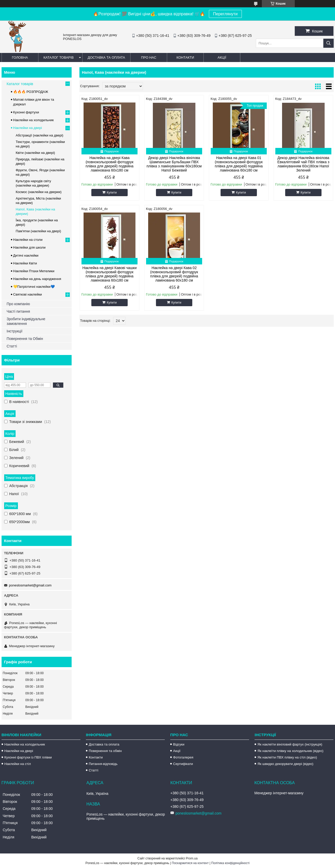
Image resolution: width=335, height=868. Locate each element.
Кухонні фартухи (26, 112)
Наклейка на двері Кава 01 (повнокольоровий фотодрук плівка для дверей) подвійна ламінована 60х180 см (239, 164)
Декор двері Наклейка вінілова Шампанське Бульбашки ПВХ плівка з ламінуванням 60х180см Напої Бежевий (174, 164)
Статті (12, 346)
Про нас (149, 57)
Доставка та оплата (106, 57)
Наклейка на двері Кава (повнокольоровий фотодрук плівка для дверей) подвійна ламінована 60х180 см (110, 164)
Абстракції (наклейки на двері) (40, 135)
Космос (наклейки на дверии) (39, 192)
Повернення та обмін (105, 751)
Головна (20, 57)
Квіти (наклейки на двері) (35, 153)
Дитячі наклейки (26, 255)
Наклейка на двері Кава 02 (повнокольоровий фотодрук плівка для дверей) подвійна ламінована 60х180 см (174, 274)
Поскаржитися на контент (190, 863)
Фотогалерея (183, 757)
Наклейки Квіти (25, 263)
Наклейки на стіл (18, 764)
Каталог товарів (59, 57)
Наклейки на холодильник (33, 120)
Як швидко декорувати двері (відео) (285, 764)
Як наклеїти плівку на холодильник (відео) (290, 751)
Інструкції (15, 331)
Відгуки (179, 744)
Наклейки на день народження (37, 279)
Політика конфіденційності (230, 863)
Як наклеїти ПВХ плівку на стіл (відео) (287, 757)
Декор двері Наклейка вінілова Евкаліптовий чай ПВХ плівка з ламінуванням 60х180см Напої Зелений (303, 164)
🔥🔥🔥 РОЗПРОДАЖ (31, 92)
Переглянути (225, 14)
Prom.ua (192, 858)
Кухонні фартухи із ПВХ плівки (28, 757)
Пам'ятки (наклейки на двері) (39, 231)
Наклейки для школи (29, 247)
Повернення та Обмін (25, 339)
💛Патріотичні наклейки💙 (34, 287)
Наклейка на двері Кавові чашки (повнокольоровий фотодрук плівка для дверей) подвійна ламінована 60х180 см (109, 274)
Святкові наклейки (28, 294)
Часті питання (18, 311)
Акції (222, 57)
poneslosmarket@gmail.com (30, 585)
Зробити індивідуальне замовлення (26, 321)
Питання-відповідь (103, 764)
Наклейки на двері (28, 128)
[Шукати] (329, 43)
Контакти (185, 57)
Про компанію (18, 304)
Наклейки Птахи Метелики (34, 271)
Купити (112, 193)
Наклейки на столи (28, 240)
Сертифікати (183, 764)
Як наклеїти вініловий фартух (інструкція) (290, 744)
